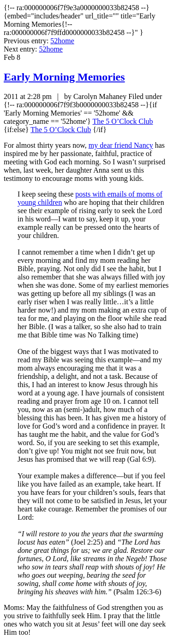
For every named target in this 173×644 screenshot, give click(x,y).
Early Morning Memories (64, 77)
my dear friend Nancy (121, 145)
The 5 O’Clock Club (122, 121)
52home (62, 41)
